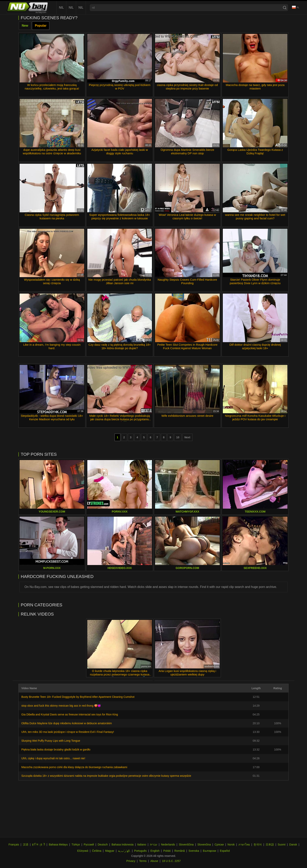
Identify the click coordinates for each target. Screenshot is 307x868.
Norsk (231, 844)
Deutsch (103, 844)
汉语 (26, 844)
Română (180, 851)
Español (225, 851)
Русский (89, 844)
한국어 (258, 844)
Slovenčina (204, 844)
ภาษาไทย (244, 844)
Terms (143, 861)
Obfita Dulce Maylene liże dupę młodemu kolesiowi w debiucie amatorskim (67, 723)
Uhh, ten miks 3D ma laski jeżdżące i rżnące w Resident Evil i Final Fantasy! (68, 732)
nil (61, 8)
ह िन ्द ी (39, 844)
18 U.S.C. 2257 (171, 861)
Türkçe (76, 844)
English (155, 851)
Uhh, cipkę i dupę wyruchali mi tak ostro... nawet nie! (53, 758)
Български (209, 851)
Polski (167, 851)
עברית (154, 844)
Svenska (194, 851)
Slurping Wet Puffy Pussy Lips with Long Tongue (51, 741)
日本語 (270, 844)
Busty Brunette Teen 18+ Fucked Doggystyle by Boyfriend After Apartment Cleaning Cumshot (78, 697)
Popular (41, 26)
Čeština (97, 851)
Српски (219, 844)
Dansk (293, 844)
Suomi (282, 844)
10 (178, 437)
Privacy (131, 861)
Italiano (142, 844)
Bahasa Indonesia (123, 844)
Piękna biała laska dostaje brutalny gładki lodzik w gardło (56, 750)
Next (187, 437)
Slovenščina (186, 844)
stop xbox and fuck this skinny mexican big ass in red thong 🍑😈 (61, 706)
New (25, 26)
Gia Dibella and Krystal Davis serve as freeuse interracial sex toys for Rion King (70, 714)
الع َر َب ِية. (124, 851)
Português (140, 851)
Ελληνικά (83, 851)
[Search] (285, 8)
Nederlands (168, 844)
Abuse (154, 861)
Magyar (110, 851)
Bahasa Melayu (58, 844)
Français (14, 844)
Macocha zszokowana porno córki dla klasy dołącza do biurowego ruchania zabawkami (74, 767)
